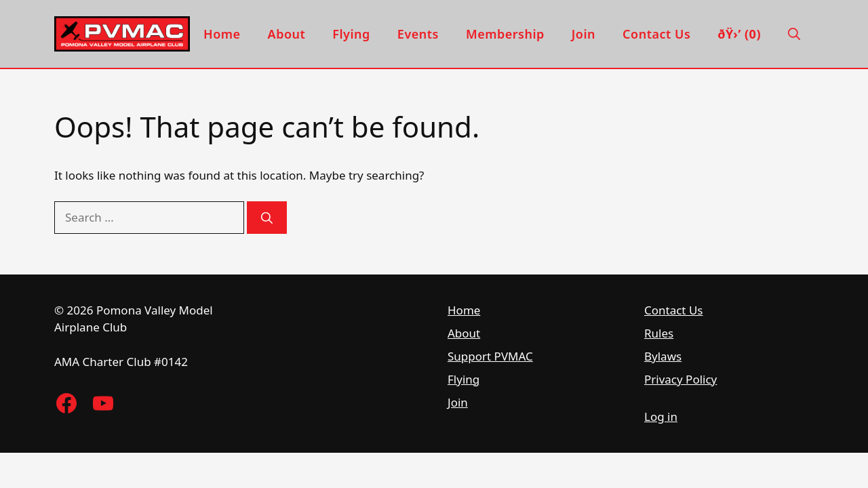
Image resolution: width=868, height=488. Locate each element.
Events (418, 34)
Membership (505, 34)
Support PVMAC (490, 356)
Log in (661, 416)
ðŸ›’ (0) (739, 34)
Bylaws (663, 356)
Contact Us (656, 34)
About (287, 34)
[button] (794, 34)
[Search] (267, 218)
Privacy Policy (680, 379)
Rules (659, 333)
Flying (351, 34)
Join (584, 34)
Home (222, 34)
